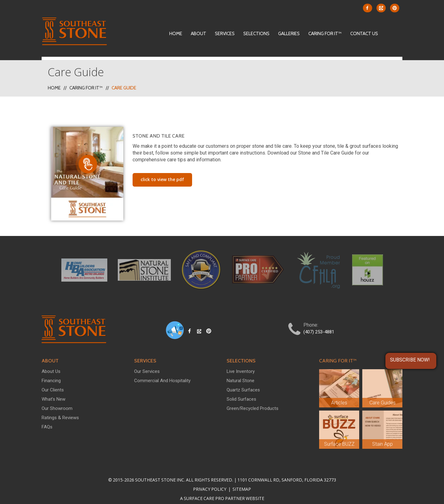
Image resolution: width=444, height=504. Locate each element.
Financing (51, 374)
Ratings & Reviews (60, 411)
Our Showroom (57, 401)
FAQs (47, 420)
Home (176, 34)
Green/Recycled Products (253, 401)
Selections (256, 34)
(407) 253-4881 (319, 325)
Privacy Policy (210, 482)
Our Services (147, 364)
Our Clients (53, 383)
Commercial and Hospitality (162, 374)
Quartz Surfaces (243, 383)
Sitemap (241, 482)
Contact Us (364, 34)
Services (225, 34)
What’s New (53, 392)
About (199, 34)
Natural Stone (240, 374)
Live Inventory (241, 364)
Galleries (289, 34)
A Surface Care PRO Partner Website (222, 491)
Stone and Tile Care (158, 129)
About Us (51, 364)
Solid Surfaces (241, 392)
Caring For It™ (325, 34)
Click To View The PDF (162, 172)
